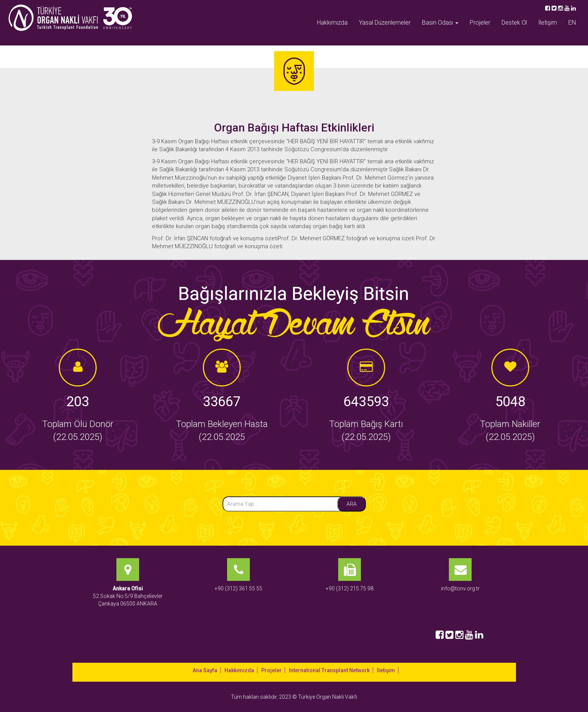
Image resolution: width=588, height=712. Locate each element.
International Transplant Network (329, 670)
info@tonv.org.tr (460, 588)
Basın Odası (440, 23)
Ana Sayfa (205, 670)
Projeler (480, 23)
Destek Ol (514, 23)
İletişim (548, 23)
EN (572, 23)
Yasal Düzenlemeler (385, 23)
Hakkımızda (332, 23)
